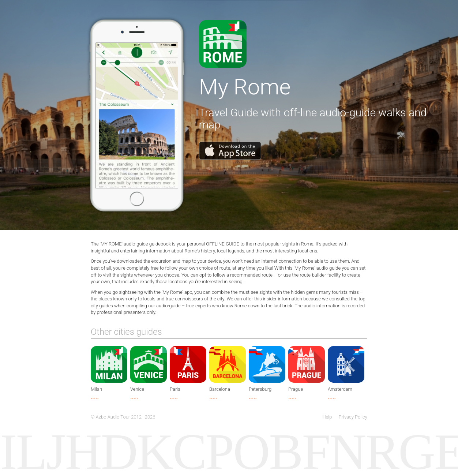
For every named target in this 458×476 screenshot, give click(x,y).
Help (327, 417)
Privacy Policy (353, 417)
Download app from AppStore (223, 44)
